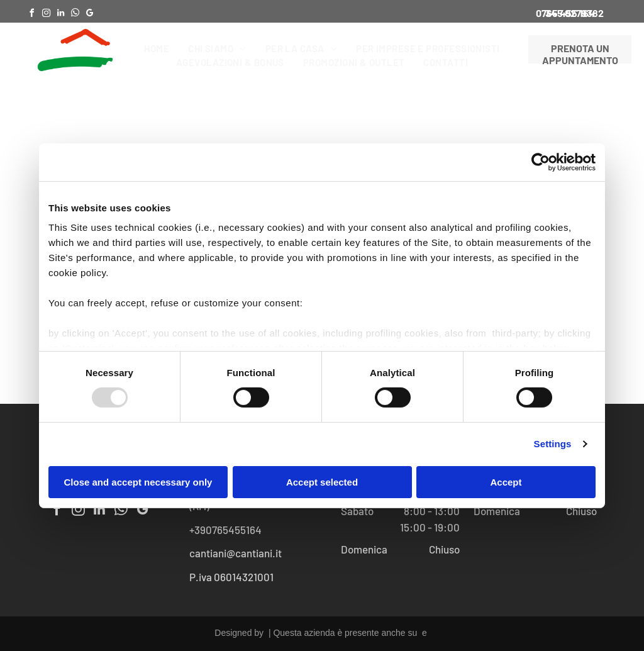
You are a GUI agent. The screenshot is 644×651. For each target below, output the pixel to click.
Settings (553, 444)
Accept (506, 482)
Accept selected (322, 482)
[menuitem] (157, 49)
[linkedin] (60, 15)
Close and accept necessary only (138, 482)
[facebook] (31, 15)
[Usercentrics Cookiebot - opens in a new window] (541, 162)
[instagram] (46, 15)
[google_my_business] (89, 15)
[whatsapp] (75, 15)
